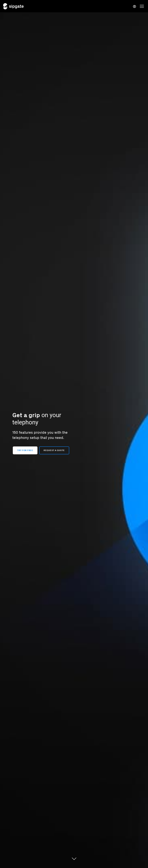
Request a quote (54, 450)
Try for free (25, 450)
